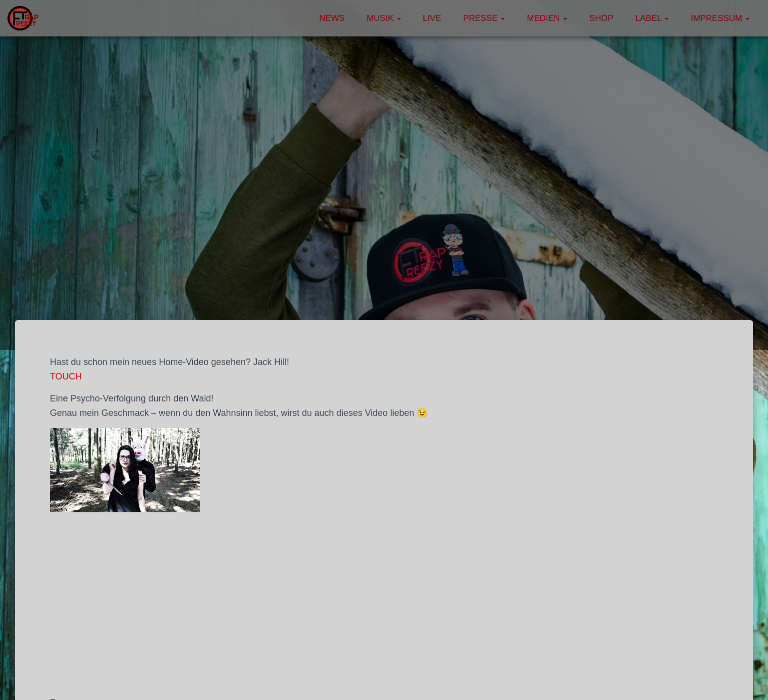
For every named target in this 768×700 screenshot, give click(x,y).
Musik (384, 18)
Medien (547, 18)
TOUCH (66, 376)
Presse (484, 18)
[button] (398, 18)
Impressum (720, 18)
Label (652, 18)
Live (432, 18)
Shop (601, 18)
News (332, 18)
